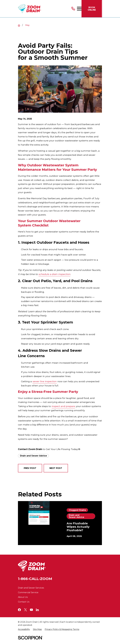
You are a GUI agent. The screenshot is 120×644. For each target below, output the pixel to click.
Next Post (56, 468)
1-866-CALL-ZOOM (35, 579)
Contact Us (24, 602)
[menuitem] (24, 629)
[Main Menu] (79, 9)
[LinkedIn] (37, 610)
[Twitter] (25, 610)
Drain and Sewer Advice (33, 456)
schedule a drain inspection (54, 274)
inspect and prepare (63, 406)
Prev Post (30, 468)
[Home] (30, 9)
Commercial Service (28, 592)
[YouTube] (31, 610)
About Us (23, 597)
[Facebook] (19, 610)
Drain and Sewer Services (31, 588)
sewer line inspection (45, 381)
